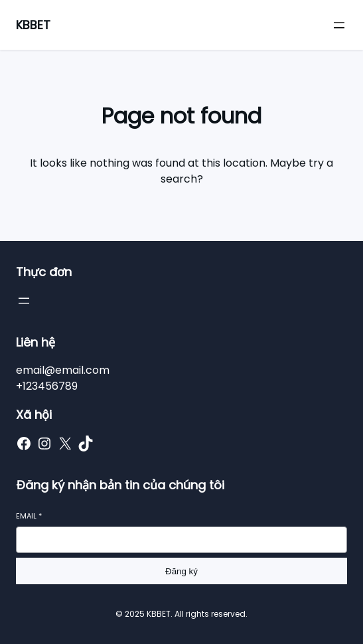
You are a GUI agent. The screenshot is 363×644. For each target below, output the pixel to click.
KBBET (33, 25)
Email (29, 516)
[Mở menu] (339, 25)
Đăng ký (181, 571)
